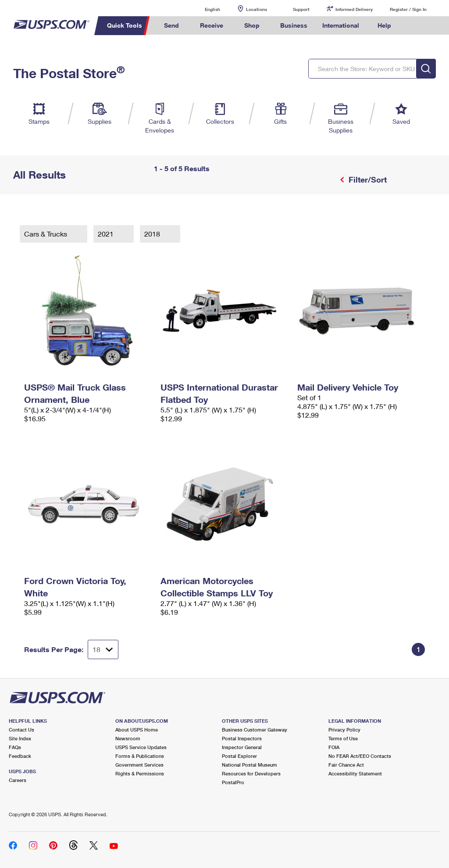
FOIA (334, 747)
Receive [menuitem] (212, 25)
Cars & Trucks (46, 234)
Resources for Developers (251, 773)
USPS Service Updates (141, 747)
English (203, 9)
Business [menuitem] (294, 25)
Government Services (139, 765)
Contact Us (21, 730)
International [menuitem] (341, 25)
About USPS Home (137, 730)
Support (301, 9)
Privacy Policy (344, 730)
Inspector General (242, 747)
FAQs (15, 747)
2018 (153, 234)
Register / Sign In (408, 9)
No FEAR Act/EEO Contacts (360, 756)
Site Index (20, 738)
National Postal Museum (249, 765)
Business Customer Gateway (255, 730)
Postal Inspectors (242, 738)
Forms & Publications (140, 756)
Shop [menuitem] (252, 25)
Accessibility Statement (355, 773)
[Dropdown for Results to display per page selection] (103, 649)
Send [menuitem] (171, 25)
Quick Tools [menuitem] (125, 25)
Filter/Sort (367, 179)
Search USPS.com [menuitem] (413, 26)
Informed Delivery (354, 9)
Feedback (20, 756)
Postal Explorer (239, 756)
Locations (257, 9)
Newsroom (128, 738)
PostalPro (233, 782)
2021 (107, 234)
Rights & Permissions (140, 773)
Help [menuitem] (384, 25)
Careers (18, 780)
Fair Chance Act (346, 765)
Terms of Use (343, 738)
